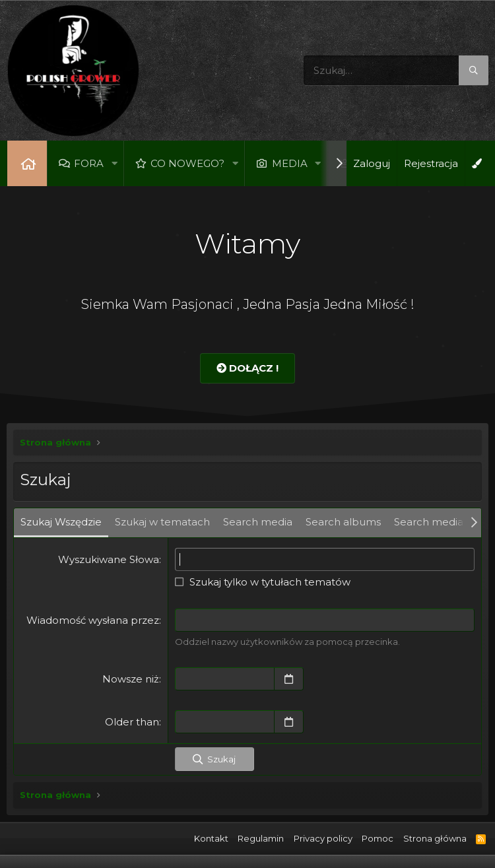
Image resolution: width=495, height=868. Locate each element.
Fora (89, 163)
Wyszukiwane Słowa (109, 559)
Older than (132, 722)
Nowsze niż (131, 679)
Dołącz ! (247, 368)
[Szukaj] (396, 70)
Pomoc (378, 838)
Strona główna (27, 163)
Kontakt (211, 838)
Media (290, 163)
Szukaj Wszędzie (61, 522)
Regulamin (261, 838)
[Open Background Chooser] (477, 163)
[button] (114, 163)
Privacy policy (323, 838)
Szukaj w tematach (162, 522)
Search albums (343, 522)
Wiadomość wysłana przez (93, 620)
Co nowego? (188, 163)
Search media (258, 522)
